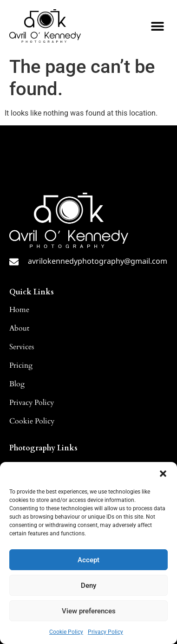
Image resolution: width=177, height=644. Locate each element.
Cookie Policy (66, 632)
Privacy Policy (105, 632)
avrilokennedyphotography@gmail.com (98, 261)
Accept (88, 560)
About (19, 328)
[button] (163, 474)
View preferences (89, 611)
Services (22, 347)
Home (19, 310)
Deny (88, 585)
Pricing (21, 365)
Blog (17, 384)
